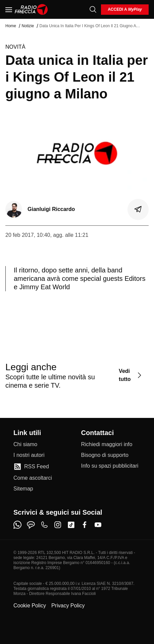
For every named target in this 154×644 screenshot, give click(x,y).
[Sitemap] (23, 489)
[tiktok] (71, 525)
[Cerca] (93, 9)
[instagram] (58, 525)
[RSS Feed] (31, 467)
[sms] (31, 525)
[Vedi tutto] (131, 375)
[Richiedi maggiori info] (107, 444)
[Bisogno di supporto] (105, 455)
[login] (125, 10)
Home (11, 26)
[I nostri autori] (29, 455)
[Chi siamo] (25, 444)
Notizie (28, 26)
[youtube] (98, 525)
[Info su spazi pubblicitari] (110, 466)
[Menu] (9, 9)
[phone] (44, 525)
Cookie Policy (30, 606)
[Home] (31, 9)
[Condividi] (138, 209)
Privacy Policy (68, 606)
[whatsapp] (17, 525)
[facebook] (85, 525)
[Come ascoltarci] (33, 478)
